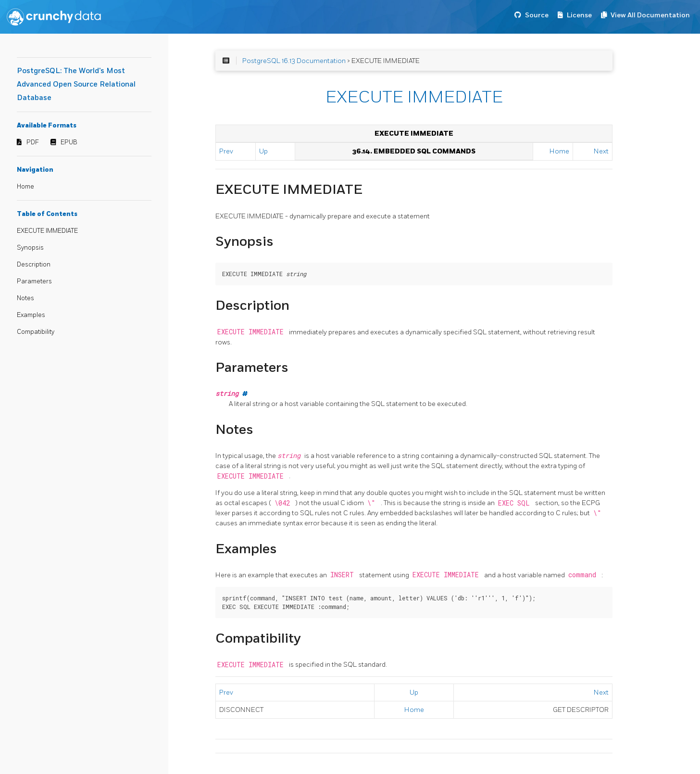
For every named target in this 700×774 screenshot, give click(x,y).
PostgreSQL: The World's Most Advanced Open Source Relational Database (76, 84)
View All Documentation (650, 15)
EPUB (69, 142)
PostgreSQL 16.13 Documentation (294, 61)
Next (601, 151)
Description (34, 265)
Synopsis (30, 248)
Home (25, 187)
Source (537, 15)
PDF (33, 142)
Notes (25, 298)
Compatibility (36, 332)
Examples (31, 315)
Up (263, 151)
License (579, 15)
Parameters (34, 281)
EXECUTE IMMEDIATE (47, 231)
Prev (226, 151)
